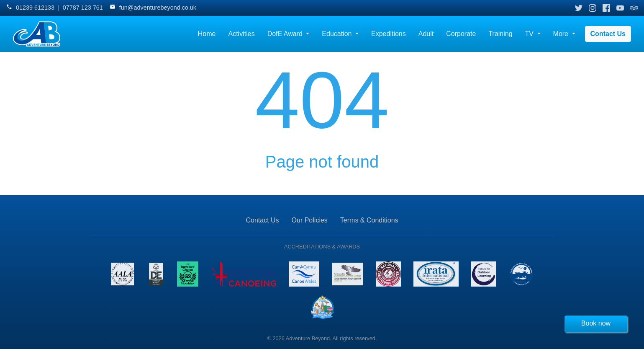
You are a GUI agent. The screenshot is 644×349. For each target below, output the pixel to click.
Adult (426, 34)
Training (500, 34)
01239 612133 (35, 8)
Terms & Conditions (369, 220)
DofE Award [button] (286, 34)
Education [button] (338, 34)
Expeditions (389, 34)
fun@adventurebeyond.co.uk (158, 8)
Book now (596, 323)
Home (207, 34)
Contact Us (608, 34)
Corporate (461, 34)
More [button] (562, 34)
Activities (242, 34)
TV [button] (530, 34)
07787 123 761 (83, 8)
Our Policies (310, 220)
